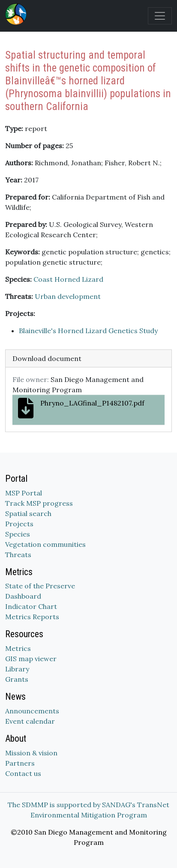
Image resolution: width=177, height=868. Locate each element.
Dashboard (23, 596)
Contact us (23, 773)
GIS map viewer (31, 659)
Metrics (18, 648)
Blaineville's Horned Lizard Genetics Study (88, 331)
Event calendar (30, 721)
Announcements (32, 711)
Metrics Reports (32, 617)
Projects (19, 524)
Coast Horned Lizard (68, 279)
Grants (17, 679)
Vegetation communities (45, 544)
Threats (18, 555)
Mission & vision (31, 753)
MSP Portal (24, 493)
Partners (20, 763)
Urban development (68, 296)
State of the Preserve (40, 586)
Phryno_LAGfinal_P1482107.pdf (81, 408)
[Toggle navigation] (160, 16)
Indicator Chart (31, 606)
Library (17, 669)
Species (18, 534)
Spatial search (28, 513)
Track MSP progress (39, 503)
